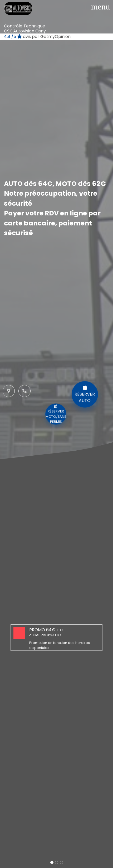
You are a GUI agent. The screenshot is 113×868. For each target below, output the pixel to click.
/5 (37, 37)
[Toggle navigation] (100, 7)
